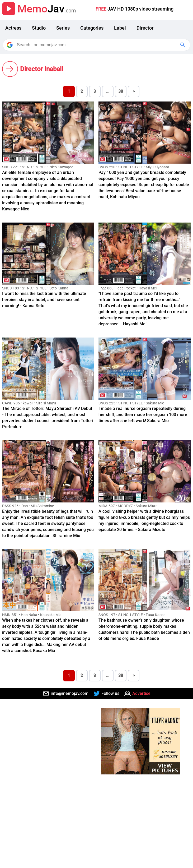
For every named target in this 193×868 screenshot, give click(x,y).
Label (120, 28)
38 (121, 91)
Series (63, 28)
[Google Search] (183, 45)
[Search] (97, 45)
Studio (39, 28)
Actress (13, 28)
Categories (92, 28)
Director (145, 28)
